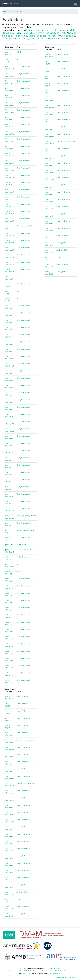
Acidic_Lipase (21, 545)
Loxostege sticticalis (56, 33)
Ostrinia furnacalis (11, 38)
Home (5, 11)
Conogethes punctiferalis (35, 38)
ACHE (19, 52)
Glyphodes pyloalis (59, 38)
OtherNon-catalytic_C (24, 226)
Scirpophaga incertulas (64, 30)
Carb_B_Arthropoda (24, 66)
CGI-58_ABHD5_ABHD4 (25, 550)
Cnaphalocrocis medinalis (38, 30)
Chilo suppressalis (11, 33)
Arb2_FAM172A (22, 892)
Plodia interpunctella (25, 36)
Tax (11, 11)
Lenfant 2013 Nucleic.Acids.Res (29, 971)
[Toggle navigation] (76, 4)
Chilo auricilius (68, 36)
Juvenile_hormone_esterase (26, 516)
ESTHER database (10, 4)
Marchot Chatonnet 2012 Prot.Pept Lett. (56, 971)
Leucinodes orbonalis (48, 36)
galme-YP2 (9, 545)
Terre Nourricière (55, 973)
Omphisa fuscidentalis (33, 33)
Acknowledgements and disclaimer (67, 977)
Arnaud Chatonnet (54, 969)
